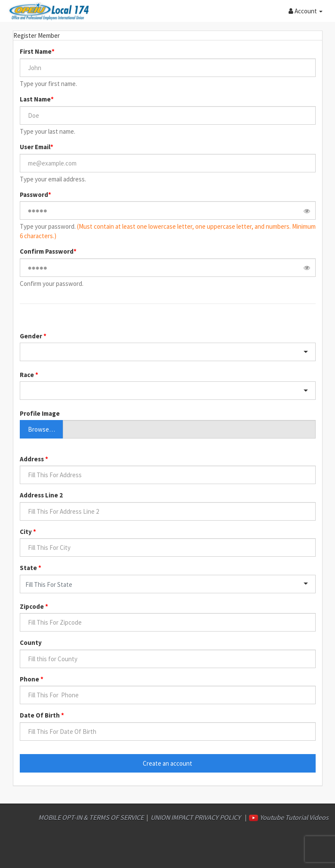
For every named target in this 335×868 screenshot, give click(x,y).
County (31, 643)
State (29, 568)
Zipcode (32, 606)
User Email (35, 147)
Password (34, 195)
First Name (36, 51)
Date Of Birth (40, 715)
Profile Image (40, 413)
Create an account (167, 763)
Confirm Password (47, 251)
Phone (30, 679)
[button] (306, 11)
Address (32, 459)
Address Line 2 (41, 495)
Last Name (35, 99)
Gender (32, 336)
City (26, 532)
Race (28, 375)
